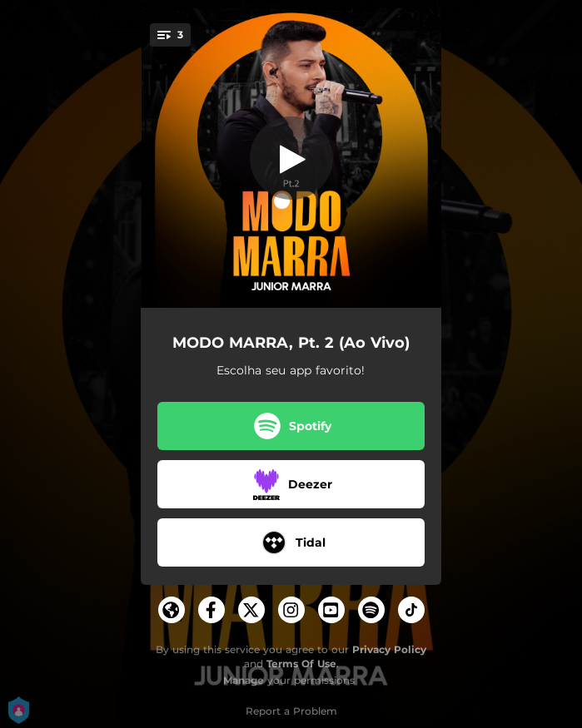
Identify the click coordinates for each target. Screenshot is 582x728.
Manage (244, 680)
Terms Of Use (301, 664)
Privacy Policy (389, 649)
